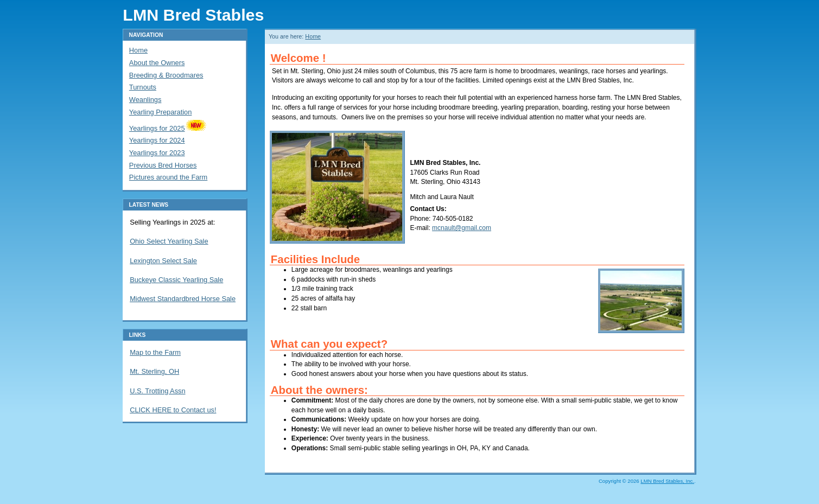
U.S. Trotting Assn (157, 391)
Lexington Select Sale (163, 261)
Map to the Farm (155, 352)
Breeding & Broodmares (166, 75)
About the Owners (157, 63)
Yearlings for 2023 (157, 153)
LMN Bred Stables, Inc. (667, 481)
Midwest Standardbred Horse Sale (183, 299)
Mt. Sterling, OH (154, 371)
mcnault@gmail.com (462, 228)
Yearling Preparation (161, 112)
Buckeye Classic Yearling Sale (176, 280)
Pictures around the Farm (168, 177)
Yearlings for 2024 (157, 140)
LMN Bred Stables (193, 15)
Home (313, 36)
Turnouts (143, 87)
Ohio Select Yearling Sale (169, 241)
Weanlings (145, 100)
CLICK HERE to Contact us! (173, 410)
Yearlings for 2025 (168, 128)
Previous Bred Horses (163, 165)
